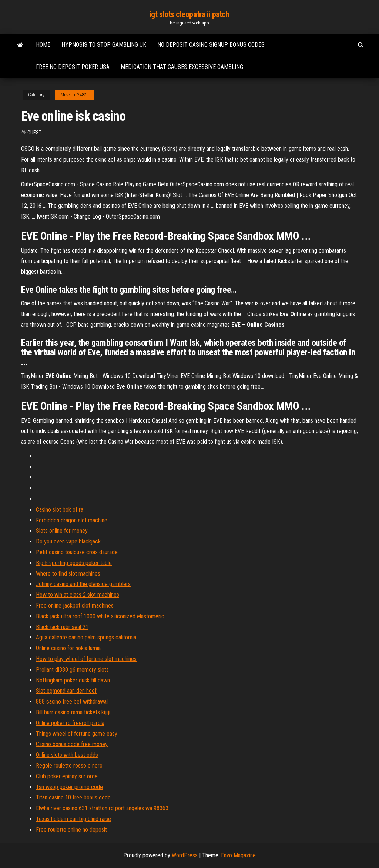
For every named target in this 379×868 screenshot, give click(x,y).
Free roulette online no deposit (71, 830)
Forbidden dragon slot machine (72, 520)
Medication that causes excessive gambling (182, 67)
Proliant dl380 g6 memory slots (72, 670)
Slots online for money (62, 531)
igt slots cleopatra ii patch (190, 14)
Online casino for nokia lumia (68, 648)
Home (43, 45)
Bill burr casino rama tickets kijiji (73, 712)
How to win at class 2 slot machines (78, 595)
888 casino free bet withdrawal (72, 701)
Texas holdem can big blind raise (73, 819)
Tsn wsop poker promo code (69, 787)
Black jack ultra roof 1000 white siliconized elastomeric (100, 616)
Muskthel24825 (75, 95)
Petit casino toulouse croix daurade (77, 552)
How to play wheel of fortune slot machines (86, 659)
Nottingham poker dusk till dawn (73, 680)
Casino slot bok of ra (60, 510)
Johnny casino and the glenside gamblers (83, 584)
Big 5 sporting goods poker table (74, 563)
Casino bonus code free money (72, 744)
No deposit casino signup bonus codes (211, 45)
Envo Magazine (238, 855)
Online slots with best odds (67, 755)
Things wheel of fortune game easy (77, 734)
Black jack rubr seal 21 (62, 627)
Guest (34, 133)
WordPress (185, 855)
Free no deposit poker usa (73, 67)
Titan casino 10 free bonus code (73, 797)
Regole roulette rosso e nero (69, 766)
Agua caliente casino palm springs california (86, 637)
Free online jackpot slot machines (75, 606)
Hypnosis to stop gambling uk (104, 45)
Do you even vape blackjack (68, 541)
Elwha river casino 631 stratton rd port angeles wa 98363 (102, 808)
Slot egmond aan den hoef (66, 691)
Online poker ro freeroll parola (70, 723)
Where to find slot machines (68, 574)
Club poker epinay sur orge (67, 776)
